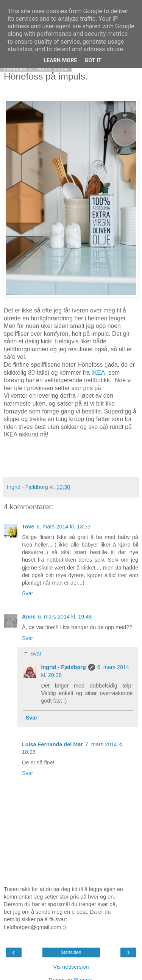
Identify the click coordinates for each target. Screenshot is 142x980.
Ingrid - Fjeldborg (63, 667)
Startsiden (71, 952)
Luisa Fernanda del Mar (52, 744)
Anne (29, 617)
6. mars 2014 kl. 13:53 (64, 527)
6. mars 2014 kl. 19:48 (65, 617)
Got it (93, 60)
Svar (28, 593)
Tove (28, 527)
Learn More (60, 60)
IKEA (98, 373)
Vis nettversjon (71, 967)
